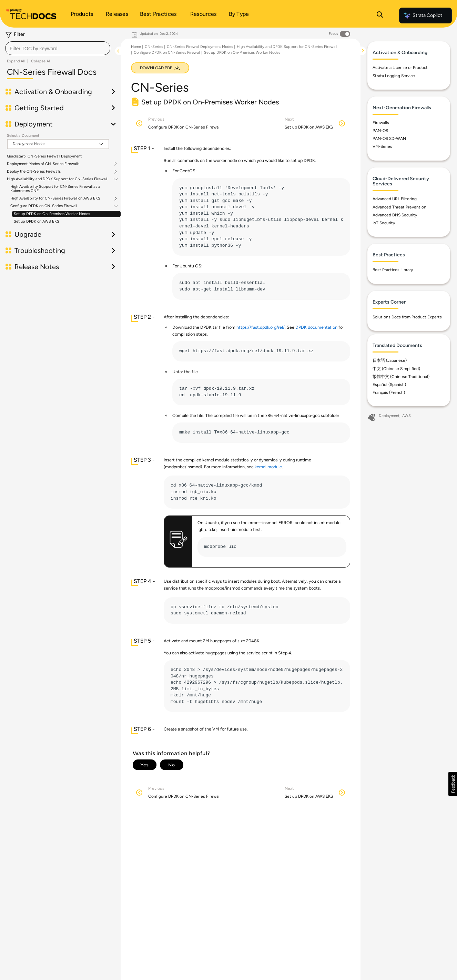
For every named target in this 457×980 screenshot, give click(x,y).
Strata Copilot (423, 16)
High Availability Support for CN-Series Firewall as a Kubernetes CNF (55, 189)
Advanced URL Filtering (395, 199)
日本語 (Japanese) (390, 360)
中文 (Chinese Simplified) (396, 369)
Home (136, 47)
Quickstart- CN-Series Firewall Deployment (44, 156)
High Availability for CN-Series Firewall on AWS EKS (55, 198)
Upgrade (28, 234)
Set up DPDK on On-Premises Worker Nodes (52, 214)
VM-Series (382, 146)
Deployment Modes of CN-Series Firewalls (43, 164)
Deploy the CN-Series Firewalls (34, 172)
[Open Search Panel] (380, 16)
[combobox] (58, 48)
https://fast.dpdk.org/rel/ (261, 327)
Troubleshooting (40, 251)
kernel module (268, 467)
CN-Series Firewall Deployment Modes (200, 47)
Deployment (34, 124)
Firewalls (381, 123)
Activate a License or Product (400, 68)
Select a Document (23, 136)
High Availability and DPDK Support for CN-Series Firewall (57, 179)
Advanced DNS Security (395, 215)
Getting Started (39, 108)
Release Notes (37, 267)
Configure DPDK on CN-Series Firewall (44, 206)
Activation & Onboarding (53, 92)
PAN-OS (380, 131)
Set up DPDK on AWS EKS (37, 221)
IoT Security (384, 223)
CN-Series (154, 47)
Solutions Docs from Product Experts (407, 317)
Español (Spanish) (389, 385)
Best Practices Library (393, 270)
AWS (407, 416)
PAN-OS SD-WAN (389, 139)
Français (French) (389, 392)
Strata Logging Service (394, 76)
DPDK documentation (316, 327)
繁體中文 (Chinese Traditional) (401, 377)
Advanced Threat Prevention (399, 207)
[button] (453, 784)
